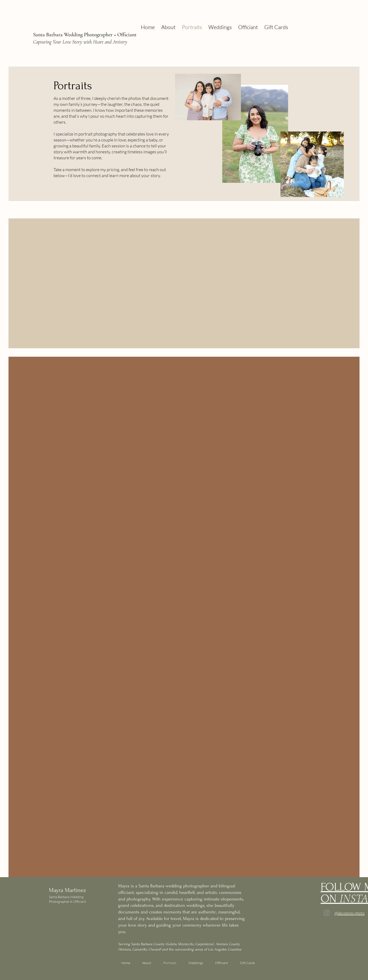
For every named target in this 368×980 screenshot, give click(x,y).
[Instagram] (327, 913)
